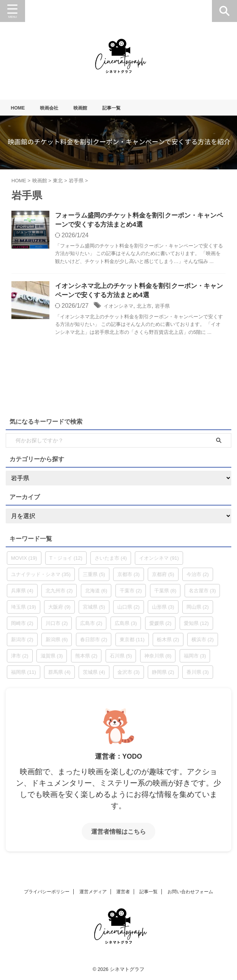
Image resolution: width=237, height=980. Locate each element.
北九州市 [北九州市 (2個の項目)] (59, 593)
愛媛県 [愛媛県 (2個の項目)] (160, 625)
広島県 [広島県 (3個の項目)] (126, 625)
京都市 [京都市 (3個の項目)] (129, 577)
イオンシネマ (122, 308)
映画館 (88, 108)
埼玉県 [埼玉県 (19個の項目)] (24, 609)
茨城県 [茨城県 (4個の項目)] (94, 674)
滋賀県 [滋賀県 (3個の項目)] (52, 658)
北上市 (153, 308)
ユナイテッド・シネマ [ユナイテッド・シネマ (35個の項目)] (41, 577)
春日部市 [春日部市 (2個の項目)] (94, 642)
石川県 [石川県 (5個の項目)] (121, 658)
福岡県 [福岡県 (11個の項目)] (24, 674)
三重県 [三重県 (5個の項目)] (94, 577)
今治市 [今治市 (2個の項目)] (198, 577)
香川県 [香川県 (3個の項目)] (198, 674)
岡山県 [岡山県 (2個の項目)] (198, 609)
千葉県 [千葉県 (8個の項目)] (165, 593)
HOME (21, 108)
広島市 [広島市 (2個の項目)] (91, 625)
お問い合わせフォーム (190, 892)
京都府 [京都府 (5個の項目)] (163, 577)
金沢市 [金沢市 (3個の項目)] (129, 674)
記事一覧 (122, 108)
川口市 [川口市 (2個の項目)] (57, 625)
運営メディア (93, 892)
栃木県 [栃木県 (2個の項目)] (168, 642)
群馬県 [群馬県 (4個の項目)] (59, 674)
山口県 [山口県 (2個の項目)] (129, 609)
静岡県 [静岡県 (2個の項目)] (163, 674)
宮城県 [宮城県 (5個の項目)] (94, 609)
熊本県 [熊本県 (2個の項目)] (86, 658)
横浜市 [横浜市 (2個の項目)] (203, 642)
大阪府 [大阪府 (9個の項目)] (59, 609)
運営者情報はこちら (118, 834)
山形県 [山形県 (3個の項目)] (163, 609)
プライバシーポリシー (47, 892)
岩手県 (174, 308)
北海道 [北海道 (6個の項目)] (96, 593)
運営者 (123, 892)
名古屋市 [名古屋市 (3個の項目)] (202, 593)
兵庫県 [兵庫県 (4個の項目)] (22, 593)
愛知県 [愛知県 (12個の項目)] (196, 625)
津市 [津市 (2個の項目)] (20, 658)
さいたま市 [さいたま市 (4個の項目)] (111, 560)
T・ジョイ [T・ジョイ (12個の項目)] (66, 560)
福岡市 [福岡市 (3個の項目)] (195, 658)
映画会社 (54, 108)
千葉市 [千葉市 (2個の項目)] (131, 593)
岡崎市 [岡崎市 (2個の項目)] (22, 625)
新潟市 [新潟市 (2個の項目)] (22, 642)
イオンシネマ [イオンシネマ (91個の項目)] (159, 560)
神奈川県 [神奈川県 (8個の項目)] (158, 658)
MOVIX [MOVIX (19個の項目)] (24, 560)
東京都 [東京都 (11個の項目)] (132, 642)
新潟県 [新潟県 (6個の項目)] (57, 642)
